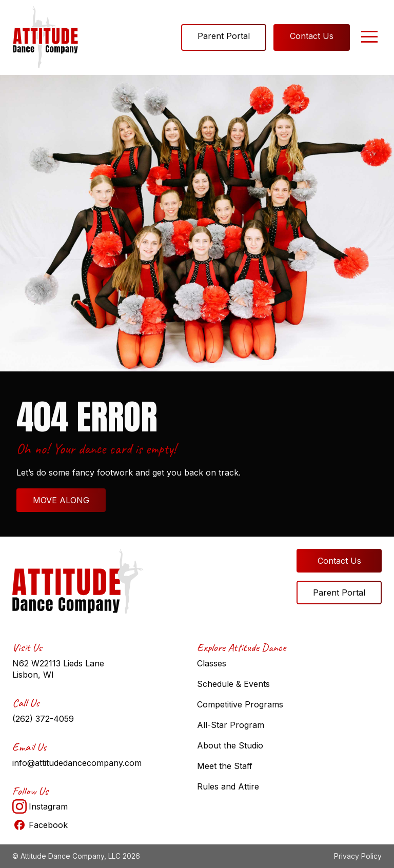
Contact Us (312, 36)
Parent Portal (224, 36)
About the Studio (230, 745)
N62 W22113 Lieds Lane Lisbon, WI (58, 669)
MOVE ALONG (61, 500)
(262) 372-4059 (43, 719)
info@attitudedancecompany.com (77, 763)
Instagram (40, 806)
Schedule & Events (233, 684)
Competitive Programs (240, 704)
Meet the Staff (225, 766)
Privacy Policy (358, 856)
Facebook (40, 825)
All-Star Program (231, 725)
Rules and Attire (228, 786)
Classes (212, 663)
